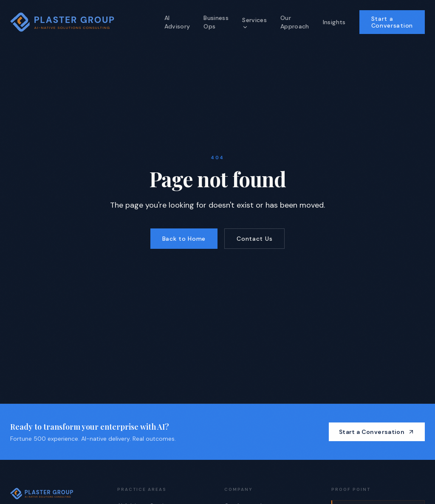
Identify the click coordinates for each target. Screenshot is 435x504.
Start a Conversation (392, 22)
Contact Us (254, 239)
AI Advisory (177, 22)
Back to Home (184, 239)
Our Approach (295, 22)
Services (254, 23)
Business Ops (216, 22)
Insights (334, 22)
